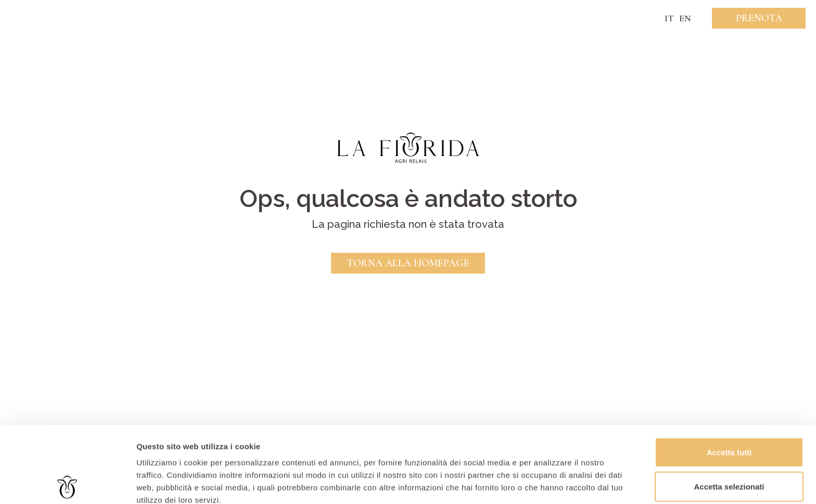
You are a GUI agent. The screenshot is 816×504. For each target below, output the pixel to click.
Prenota (759, 18)
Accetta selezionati (729, 410)
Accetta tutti (729, 376)
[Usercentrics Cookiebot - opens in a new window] (67, 484)
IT (669, 18)
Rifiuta (729, 444)
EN (685, 18)
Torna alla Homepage (408, 263)
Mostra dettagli (547, 483)
